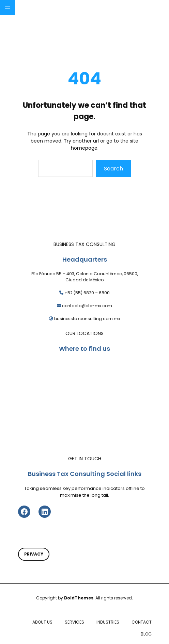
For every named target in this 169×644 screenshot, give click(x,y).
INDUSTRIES (108, 622)
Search (113, 169)
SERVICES (74, 622)
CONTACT (142, 622)
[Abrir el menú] (7, 7)
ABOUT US (42, 622)
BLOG (146, 634)
